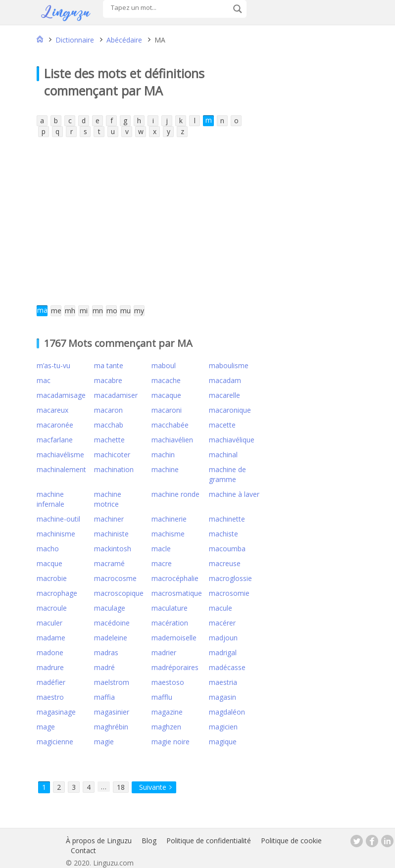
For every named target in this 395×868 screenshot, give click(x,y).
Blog (149, 841)
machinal (223, 455)
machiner (109, 519)
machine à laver (234, 494)
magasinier (112, 712)
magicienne (55, 742)
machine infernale (50, 499)
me (56, 311)
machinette (227, 519)
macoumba (227, 549)
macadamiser (116, 395)
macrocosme (115, 578)
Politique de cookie (291, 841)
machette (109, 440)
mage (46, 727)
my (139, 311)
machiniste (111, 534)
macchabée (170, 425)
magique (223, 742)
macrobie (52, 578)
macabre (108, 380)
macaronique (230, 410)
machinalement (61, 469)
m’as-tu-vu (53, 365)
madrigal (223, 652)
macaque (166, 395)
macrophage (57, 593)
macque (49, 563)
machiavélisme (60, 455)
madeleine (111, 638)
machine (165, 469)
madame (51, 638)
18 (121, 787)
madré (104, 667)
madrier (164, 652)
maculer (49, 623)
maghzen (166, 727)
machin (163, 455)
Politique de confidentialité (209, 841)
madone (50, 652)
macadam (225, 380)
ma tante (109, 365)
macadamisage (61, 395)
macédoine (112, 623)
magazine (167, 712)
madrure (50, 667)
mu (125, 311)
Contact (83, 850)
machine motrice (108, 499)
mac (44, 380)
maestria (223, 682)
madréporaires (175, 667)
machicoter (112, 455)
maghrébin (111, 727)
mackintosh (113, 549)
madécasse (227, 667)
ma (42, 310)
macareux (52, 410)
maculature (170, 608)
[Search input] (169, 7)
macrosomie (229, 593)
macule (221, 608)
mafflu (162, 697)
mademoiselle (174, 638)
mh (70, 311)
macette (222, 425)
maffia (104, 697)
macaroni (167, 410)
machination (114, 469)
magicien (223, 727)
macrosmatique (177, 593)
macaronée (55, 425)
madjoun (223, 638)
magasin (222, 697)
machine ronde (175, 494)
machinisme (56, 534)
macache (166, 380)
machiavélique (232, 440)
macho (48, 549)
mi (84, 311)
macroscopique (119, 593)
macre (162, 563)
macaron (108, 410)
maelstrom (112, 682)
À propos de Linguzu (99, 841)
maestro (50, 697)
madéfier (51, 682)
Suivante (153, 787)
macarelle (224, 395)
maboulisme (229, 365)
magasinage (56, 712)
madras (106, 652)
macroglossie (230, 578)
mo (112, 311)
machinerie (169, 519)
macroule (52, 608)
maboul (164, 365)
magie (104, 742)
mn (98, 311)
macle (161, 549)
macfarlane (55, 440)
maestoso (168, 682)
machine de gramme (227, 474)
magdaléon (227, 712)
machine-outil (58, 519)
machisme (168, 534)
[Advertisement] (142, 221)
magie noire (171, 742)
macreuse (225, 563)
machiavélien (172, 440)
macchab (109, 425)
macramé (109, 563)
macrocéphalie (175, 578)
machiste (223, 534)
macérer (222, 623)
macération (170, 623)
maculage (110, 608)
